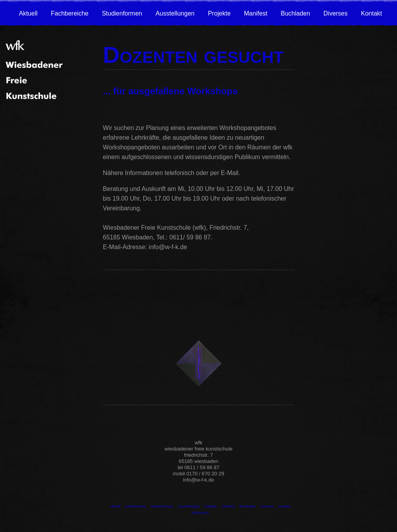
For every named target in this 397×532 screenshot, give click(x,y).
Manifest (255, 13)
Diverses (335, 13)
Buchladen (295, 13)
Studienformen (122, 13)
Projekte (219, 13)
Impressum (200, 513)
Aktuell (28, 13)
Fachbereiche (70, 13)
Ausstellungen (175, 13)
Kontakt (371, 13)
